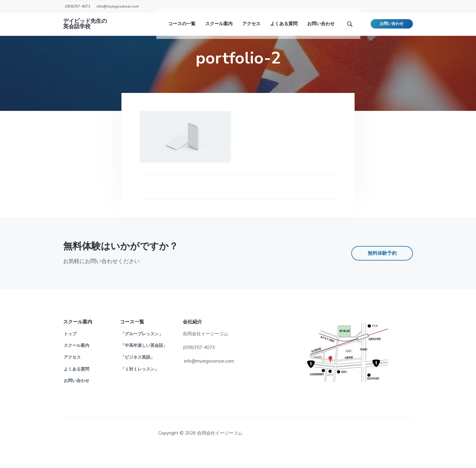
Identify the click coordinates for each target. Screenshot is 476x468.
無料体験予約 (382, 272)
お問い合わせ (392, 27)
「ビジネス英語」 (138, 376)
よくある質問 (76, 388)
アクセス (72, 376)
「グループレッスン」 (142, 353)
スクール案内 (76, 365)
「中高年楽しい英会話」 (144, 365)
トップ (70, 353)
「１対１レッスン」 (140, 388)
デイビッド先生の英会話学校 (85, 27)
